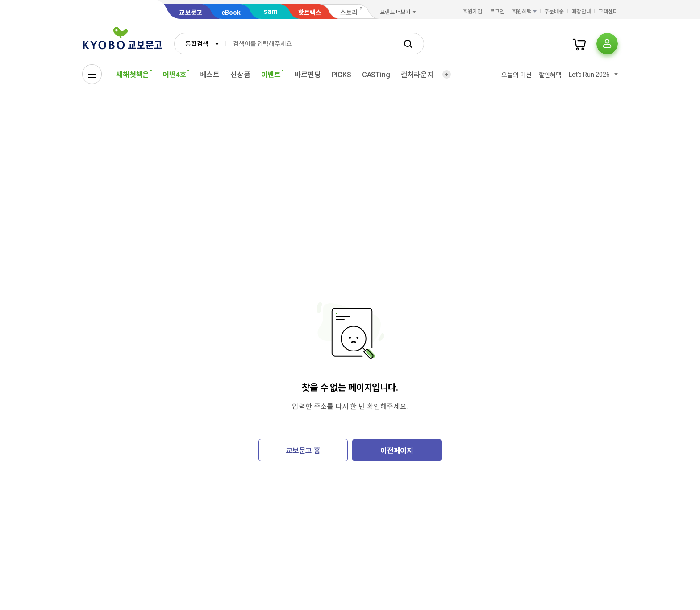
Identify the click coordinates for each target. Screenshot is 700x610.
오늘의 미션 (516, 75)
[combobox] (200, 44)
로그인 (497, 12)
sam (271, 11)
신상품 (240, 75)
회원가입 (473, 12)
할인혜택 (550, 75)
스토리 (349, 13)
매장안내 (581, 12)
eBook (231, 13)
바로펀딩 (307, 75)
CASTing (376, 75)
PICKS (342, 75)
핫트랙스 (310, 13)
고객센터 (608, 12)
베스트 (210, 75)
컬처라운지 (417, 75)
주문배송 (554, 12)
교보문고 (191, 13)
